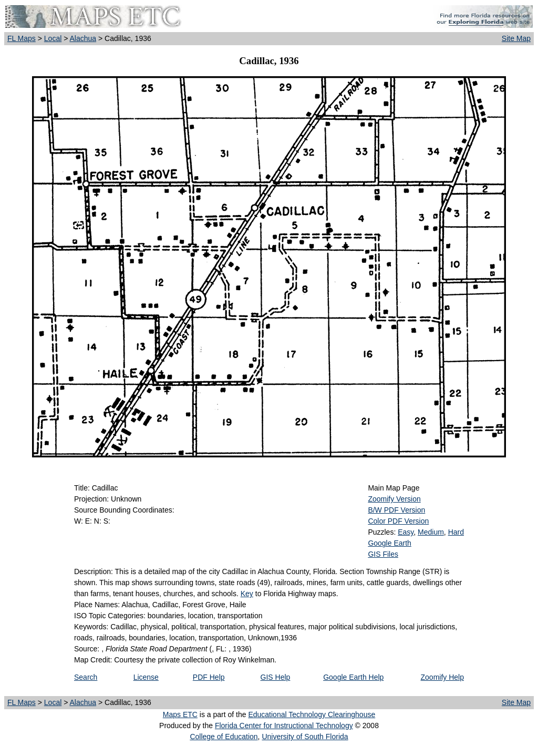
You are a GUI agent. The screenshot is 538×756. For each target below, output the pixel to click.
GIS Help (276, 677)
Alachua (83, 38)
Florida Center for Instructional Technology (284, 726)
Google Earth (390, 543)
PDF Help (209, 677)
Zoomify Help (442, 677)
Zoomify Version (394, 499)
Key (247, 594)
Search (86, 677)
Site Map (516, 38)
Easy (406, 532)
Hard (456, 532)
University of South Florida (305, 737)
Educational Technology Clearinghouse (312, 714)
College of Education (224, 737)
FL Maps (22, 38)
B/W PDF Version (396, 510)
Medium (431, 532)
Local (53, 38)
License (146, 677)
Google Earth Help (353, 677)
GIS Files (383, 554)
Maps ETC (180, 714)
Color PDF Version (398, 521)
